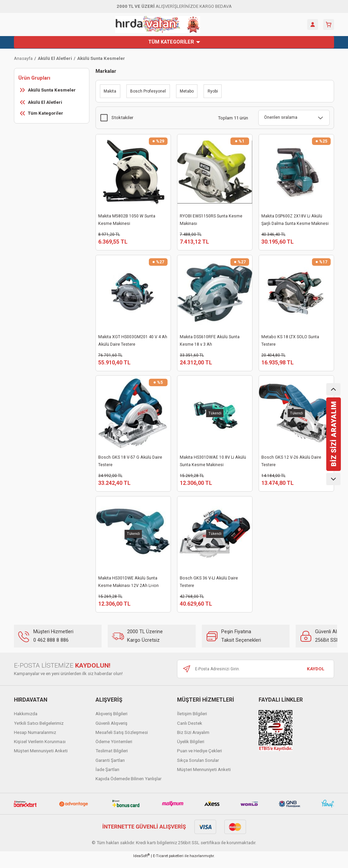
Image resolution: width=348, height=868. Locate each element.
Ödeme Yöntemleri (114, 749)
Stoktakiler (122, 118)
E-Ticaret (160, 863)
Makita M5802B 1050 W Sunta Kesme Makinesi (127, 220)
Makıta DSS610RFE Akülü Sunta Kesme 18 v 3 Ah (210, 342)
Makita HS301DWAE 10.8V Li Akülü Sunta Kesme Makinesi (213, 465)
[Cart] (329, 24)
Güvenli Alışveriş (111, 731)
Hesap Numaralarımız (35, 740)
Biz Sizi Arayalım (193, 740)
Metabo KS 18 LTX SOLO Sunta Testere (290, 342)
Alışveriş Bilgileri (111, 721)
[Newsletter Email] (256, 676)
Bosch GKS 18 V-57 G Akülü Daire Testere (130, 465)
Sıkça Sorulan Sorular (198, 768)
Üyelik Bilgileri (191, 749)
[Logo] (158, 24)
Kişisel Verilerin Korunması (40, 749)
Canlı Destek (190, 731)
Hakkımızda (26, 721)
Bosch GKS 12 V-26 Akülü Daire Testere (291, 465)
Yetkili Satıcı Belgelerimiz (39, 731)
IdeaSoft (141, 863)
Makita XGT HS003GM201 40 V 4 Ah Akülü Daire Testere (133, 342)
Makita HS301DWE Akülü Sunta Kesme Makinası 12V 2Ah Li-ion (128, 587)
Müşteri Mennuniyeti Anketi (41, 758)
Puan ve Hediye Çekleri (199, 758)
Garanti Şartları (110, 768)
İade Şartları (107, 777)
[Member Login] (313, 24)
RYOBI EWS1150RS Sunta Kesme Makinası (211, 220)
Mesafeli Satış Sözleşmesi (122, 740)
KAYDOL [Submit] (316, 676)
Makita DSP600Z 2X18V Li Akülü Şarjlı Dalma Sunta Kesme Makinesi (295, 220)
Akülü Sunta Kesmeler (101, 58)
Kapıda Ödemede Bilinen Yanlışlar (128, 786)
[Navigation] (174, 42)
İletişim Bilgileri (192, 721)
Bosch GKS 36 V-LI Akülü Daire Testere (209, 587)
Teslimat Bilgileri (112, 758)
